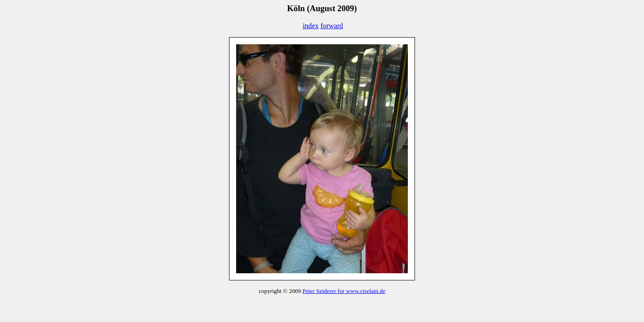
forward (332, 26)
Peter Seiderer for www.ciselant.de (344, 291)
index (311, 26)
